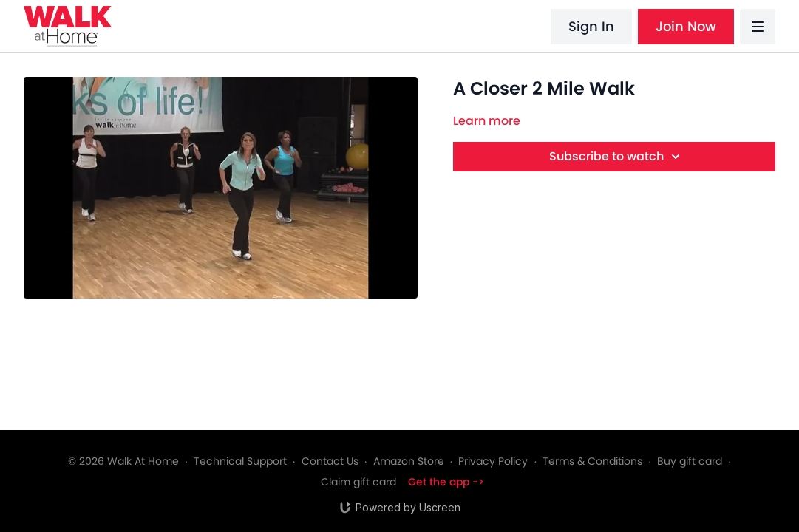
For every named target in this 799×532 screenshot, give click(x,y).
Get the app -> (446, 482)
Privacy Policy (493, 461)
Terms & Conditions (592, 461)
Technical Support (240, 461)
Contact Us (330, 461)
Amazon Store (409, 461)
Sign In (591, 26)
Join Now (686, 26)
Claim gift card (358, 482)
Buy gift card (690, 461)
